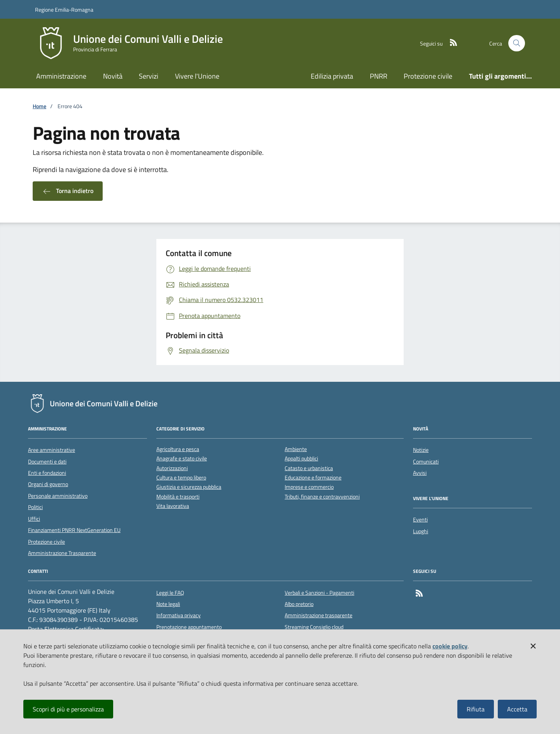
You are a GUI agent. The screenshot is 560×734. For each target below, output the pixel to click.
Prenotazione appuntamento (189, 627)
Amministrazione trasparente (318, 615)
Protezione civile (428, 76)
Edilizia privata (332, 76)
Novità (113, 76)
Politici (35, 507)
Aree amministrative (52, 450)
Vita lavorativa (173, 506)
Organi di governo (48, 484)
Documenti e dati (47, 462)
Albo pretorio (299, 604)
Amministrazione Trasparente (62, 553)
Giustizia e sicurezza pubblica (189, 487)
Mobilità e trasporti (178, 497)
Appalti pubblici (301, 459)
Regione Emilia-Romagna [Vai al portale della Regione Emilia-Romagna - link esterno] (64, 10)
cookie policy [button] (450, 646)
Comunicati (426, 462)
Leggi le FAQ (170, 593)
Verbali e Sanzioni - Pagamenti (319, 593)
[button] (533, 644)
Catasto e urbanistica (309, 468)
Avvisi (420, 473)
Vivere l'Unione (197, 76)
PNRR (379, 76)
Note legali (168, 604)
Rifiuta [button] (476, 709)
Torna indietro (68, 191)
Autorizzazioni (172, 468)
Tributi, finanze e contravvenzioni (322, 497)
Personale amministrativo (58, 496)
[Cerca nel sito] (517, 43)
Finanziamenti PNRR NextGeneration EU (74, 530)
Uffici (34, 519)
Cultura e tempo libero (181, 478)
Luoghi (421, 531)
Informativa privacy (178, 615)
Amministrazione (61, 76)
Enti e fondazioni (47, 473)
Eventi (420, 520)
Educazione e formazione (313, 478)
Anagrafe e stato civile (182, 459)
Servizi (149, 76)
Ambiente (296, 449)
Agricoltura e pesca (178, 449)
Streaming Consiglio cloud (314, 627)
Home (39, 106)
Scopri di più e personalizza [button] (68, 709)
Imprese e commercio (309, 487)
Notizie (421, 450)
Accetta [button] (517, 709)
